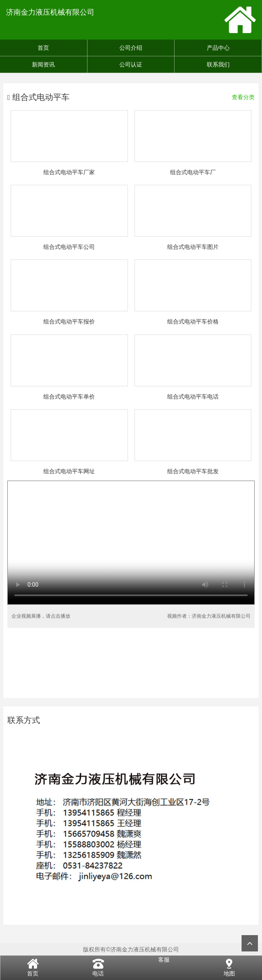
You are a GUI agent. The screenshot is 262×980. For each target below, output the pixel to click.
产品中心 (218, 48)
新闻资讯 (43, 64)
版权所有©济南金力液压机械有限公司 (131, 949)
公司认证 (131, 64)
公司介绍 (131, 48)
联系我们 (218, 64)
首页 (43, 48)
